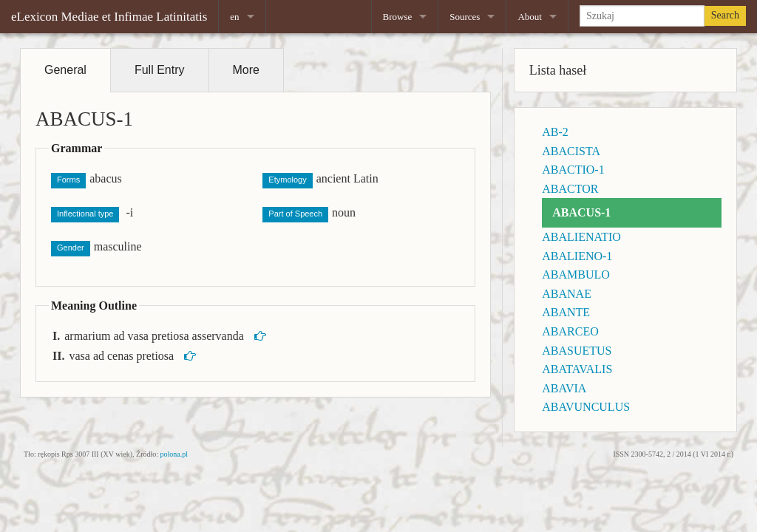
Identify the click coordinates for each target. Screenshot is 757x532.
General (65, 70)
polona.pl (174, 454)
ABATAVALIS (577, 369)
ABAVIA (564, 388)
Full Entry (160, 70)
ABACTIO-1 (573, 170)
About (530, 17)
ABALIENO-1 (577, 256)
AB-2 (555, 132)
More (246, 70)
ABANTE (566, 312)
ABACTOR (570, 189)
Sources (465, 17)
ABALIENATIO (581, 237)
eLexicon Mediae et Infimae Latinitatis (109, 17)
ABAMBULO (576, 274)
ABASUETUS (577, 351)
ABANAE (567, 294)
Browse (398, 17)
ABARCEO (570, 331)
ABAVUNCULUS (586, 407)
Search (725, 15)
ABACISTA (571, 151)
